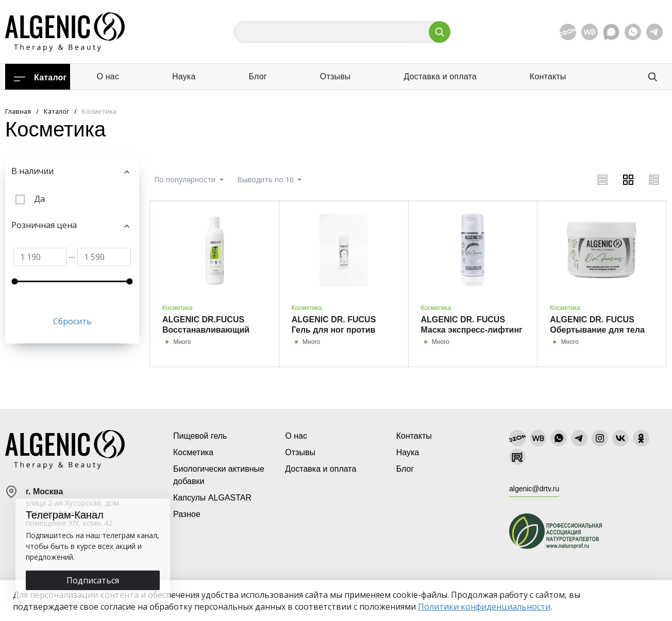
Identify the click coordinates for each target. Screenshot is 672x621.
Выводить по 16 (266, 179)
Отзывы (335, 76)
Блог (257, 76)
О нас (108, 76)
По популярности (186, 179)
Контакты (548, 76)
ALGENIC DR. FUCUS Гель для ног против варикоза (334, 330)
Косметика (178, 308)
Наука (184, 76)
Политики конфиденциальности (484, 607)
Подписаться (93, 580)
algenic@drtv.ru (534, 489)
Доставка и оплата (440, 76)
